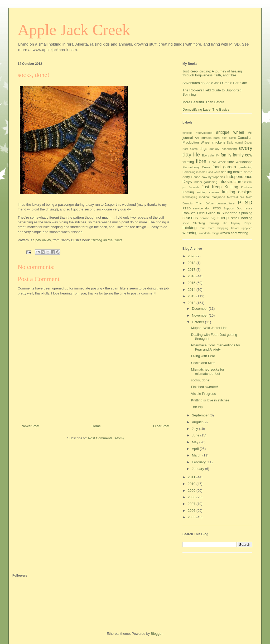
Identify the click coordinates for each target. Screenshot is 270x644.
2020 (192, 256)
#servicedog (204, 133)
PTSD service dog (196, 208)
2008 (192, 497)
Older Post (161, 426)
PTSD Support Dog (228, 208)
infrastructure (231, 182)
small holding (242, 218)
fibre (201, 161)
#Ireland (187, 133)
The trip (197, 407)
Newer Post (30, 426)
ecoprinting (229, 149)
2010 (192, 484)
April (196, 449)
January (199, 469)
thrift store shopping (214, 228)
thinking (190, 228)
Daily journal (235, 143)
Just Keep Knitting (220, 187)
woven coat (229, 233)
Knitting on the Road (106, 240)
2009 (192, 491)
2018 (192, 263)
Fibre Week (217, 162)
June (196, 435)
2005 (192, 517)
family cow (243, 155)
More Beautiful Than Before (203, 102)
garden (230, 167)
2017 (192, 270)
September (201, 415)
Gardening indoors (194, 172)
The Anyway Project (237, 223)
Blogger (157, 634)
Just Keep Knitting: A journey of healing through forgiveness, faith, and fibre (212, 73)
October (199, 322)
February (199, 462)
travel (235, 228)
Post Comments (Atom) (106, 438)
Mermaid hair (236, 197)
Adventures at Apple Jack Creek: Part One (215, 83)
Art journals (203, 138)
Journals (194, 187)
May (196, 442)
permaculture (225, 203)
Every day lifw (211, 156)
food (216, 167)
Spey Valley (42, 240)
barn (217, 138)
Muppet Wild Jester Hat (209, 328)
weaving (190, 233)
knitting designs (237, 192)
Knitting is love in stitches (210, 400)
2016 (192, 276)
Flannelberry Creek (196, 167)
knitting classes (208, 192)
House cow (199, 177)
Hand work (213, 172)
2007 (192, 504)
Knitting (188, 192)
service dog (208, 218)
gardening (245, 167)
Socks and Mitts (203, 363)
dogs (203, 149)
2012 (192, 303)
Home (96, 426)
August (198, 422)
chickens (219, 142)
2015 (192, 283)
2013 (192, 296)
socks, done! (201, 380)
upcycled (247, 228)
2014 (192, 290)
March (197, 455)
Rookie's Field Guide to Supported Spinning (217, 213)
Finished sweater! (204, 387)
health (238, 172)
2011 (192, 477)
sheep (223, 218)
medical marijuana (212, 197)
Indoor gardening (205, 182)
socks (186, 223)
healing (226, 172)
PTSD (245, 202)
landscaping (190, 197)
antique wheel (230, 132)
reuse (249, 208)
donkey (214, 149)
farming (188, 162)
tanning (214, 223)
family (226, 155)
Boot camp (229, 138)
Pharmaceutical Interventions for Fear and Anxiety (215, 347)
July (196, 429)
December (200, 309)
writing (243, 233)
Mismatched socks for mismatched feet (208, 372)
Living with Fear (203, 356)
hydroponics (217, 177)
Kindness (247, 187)
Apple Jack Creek (74, 30)
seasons (190, 218)
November (200, 315)
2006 (192, 511)
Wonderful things (209, 233)
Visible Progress (203, 394)
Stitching (199, 223)
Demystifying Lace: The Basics (206, 109)
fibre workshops (240, 162)
